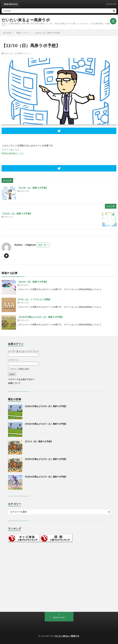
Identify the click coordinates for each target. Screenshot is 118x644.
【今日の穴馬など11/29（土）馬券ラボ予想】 (41, 317)
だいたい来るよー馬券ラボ (26, 20)
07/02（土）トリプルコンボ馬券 (34, 299)
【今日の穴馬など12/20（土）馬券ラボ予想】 (46, 459)
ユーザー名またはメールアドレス (24, 351)
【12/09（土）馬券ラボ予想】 (33, 188)
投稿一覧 (42, 245)
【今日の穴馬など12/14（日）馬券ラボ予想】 (46, 477)
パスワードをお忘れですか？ (21, 379)
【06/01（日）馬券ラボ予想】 (33, 282)
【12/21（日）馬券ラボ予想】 (38, 441)
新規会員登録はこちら (13, 153)
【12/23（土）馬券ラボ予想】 (17, 214)
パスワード (13, 360)
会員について (14, 383)
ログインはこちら (11, 149)
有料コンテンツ (24, 53)
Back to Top (59, 617)
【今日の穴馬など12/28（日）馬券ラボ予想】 (46, 406)
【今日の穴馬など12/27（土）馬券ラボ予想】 (46, 424)
